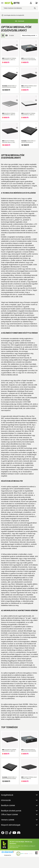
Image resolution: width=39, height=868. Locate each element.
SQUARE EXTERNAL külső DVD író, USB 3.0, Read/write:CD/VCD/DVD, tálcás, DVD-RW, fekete (10, 60)
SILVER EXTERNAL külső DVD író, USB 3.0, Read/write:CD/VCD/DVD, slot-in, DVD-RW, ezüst (10, 116)
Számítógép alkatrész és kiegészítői (14, 15)
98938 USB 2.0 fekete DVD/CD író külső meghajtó (9, 87)
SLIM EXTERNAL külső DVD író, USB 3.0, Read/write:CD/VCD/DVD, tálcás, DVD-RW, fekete (29, 88)
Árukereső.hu (8, 855)
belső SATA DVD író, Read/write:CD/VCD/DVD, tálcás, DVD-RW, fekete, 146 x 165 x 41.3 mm (29, 60)
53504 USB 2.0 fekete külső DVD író (28, 142)
